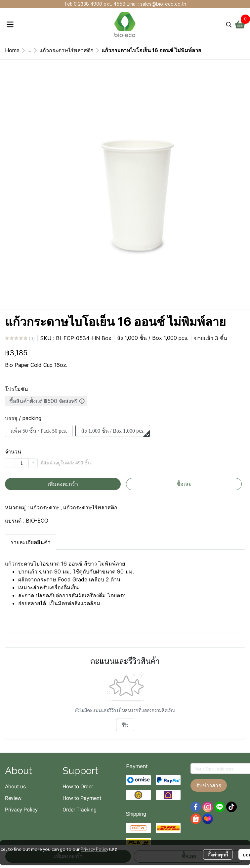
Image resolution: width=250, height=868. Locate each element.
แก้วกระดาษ (46, 507)
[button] (229, 24)
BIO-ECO (37, 521)
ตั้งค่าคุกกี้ (218, 854)
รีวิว (125, 725)
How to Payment (82, 798)
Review (13, 798)
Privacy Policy (94, 849)
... (29, 50)
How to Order (78, 787)
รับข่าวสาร (209, 785)
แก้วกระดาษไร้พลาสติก (66, 50)
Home (12, 50)
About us (15, 787)
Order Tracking (80, 810)
